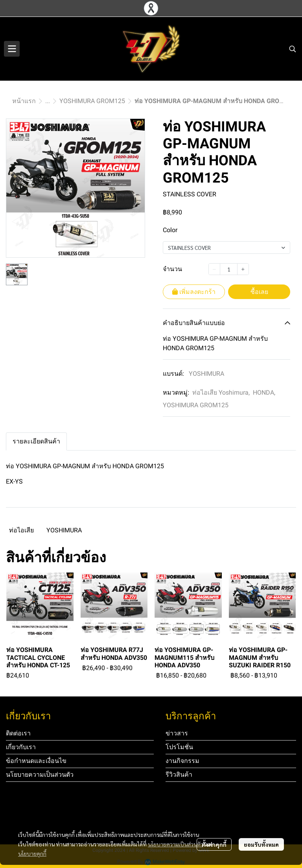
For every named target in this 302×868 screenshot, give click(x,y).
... (48, 101)
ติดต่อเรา (18, 733)
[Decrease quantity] (214, 269)
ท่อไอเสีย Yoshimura (221, 392)
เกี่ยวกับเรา (21, 747)
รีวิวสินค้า (179, 775)
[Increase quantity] (243, 269)
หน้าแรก (24, 101)
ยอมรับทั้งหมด (261, 844)
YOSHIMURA (206, 374)
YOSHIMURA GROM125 (92, 101)
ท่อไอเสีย (21, 530)
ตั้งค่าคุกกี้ (214, 844)
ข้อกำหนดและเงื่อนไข (36, 761)
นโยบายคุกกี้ (32, 853)
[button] (293, 49)
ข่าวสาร (177, 733)
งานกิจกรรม (182, 761)
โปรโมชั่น (179, 747)
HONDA (264, 392)
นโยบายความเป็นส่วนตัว (176, 844)
